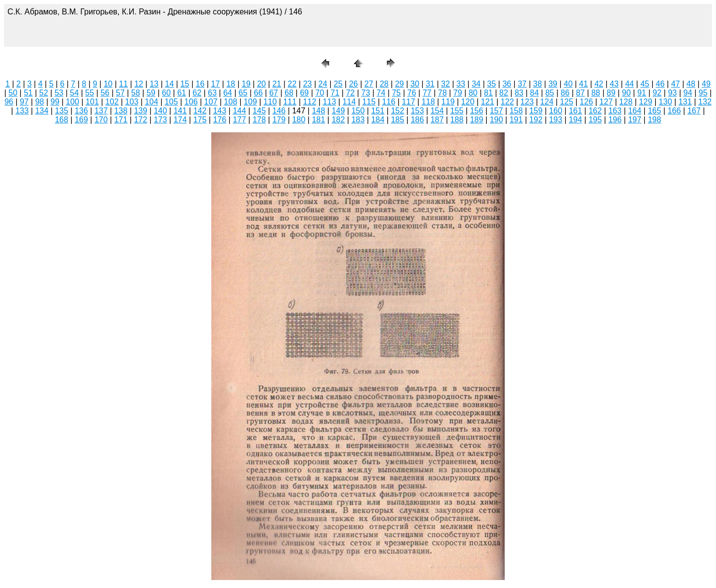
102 (112, 102)
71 (335, 93)
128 (626, 102)
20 (262, 84)
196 (615, 120)
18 (231, 84)
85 (550, 93)
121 (488, 102)
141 (180, 111)
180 (299, 120)
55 (89, 93)
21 (277, 84)
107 (211, 102)
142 (200, 111)
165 (655, 111)
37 (522, 84)
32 (446, 84)
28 (384, 84)
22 (292, 84)
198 (655, 120)
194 (576, 120)
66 (259, 93)
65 (243, 93)
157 (496, 111)
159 (536, 111)
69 (304, 93)
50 (13, 93)
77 (427, 93)
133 (22, 111)
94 (688, 93)
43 (614, 84)
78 (443, 93)
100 (72, 102)
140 (160, 111)
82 (504, 93)
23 (307, 84)
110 (270, 102)
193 (556, 120)
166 (674, 111)
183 (358, 120)
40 (568, 84)
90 (626, 93)
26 (354, 84)
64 (228, 93)
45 (645, 84)
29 (399, 84)
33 (461, 84)
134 (42, 111)
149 (338, 111)
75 (396, 93)
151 (378, 111)
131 (685, 102)
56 (105, 93)
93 (672, 93)
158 (516, 111)
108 (230, 102)
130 (666, 102)
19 (246, 84)
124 (547, 102)
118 (428, 102)
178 (259, 120)
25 (338, 84)
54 (74, 93)
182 (338, 120)
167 (694, 111)
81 (488, 93)
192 (536, 120)
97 (24, 102)
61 (181, 93)
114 (349, 102)
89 (611, 93)
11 (123, 84)
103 (132, 102)
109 (250, 102)
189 (477, 120)
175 (200, 120)
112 (310, 102)
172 (140, 120)
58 (136, 93)
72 (351, 93)
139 (140, 111)
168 (61, 120)
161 (576, 111)
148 (318, 111)
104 (151, 102)
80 (473, 93)
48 (691, 84)
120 (468, 102)
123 (527, 102)
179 (279, 120)
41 (584, 84)
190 (496, 120)
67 (273, 93)
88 (596, 93)
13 (154, 84)
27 (369, 84)
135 (61, 111)
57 (120, 93)
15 (185, 84)
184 (378, 120)
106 (191, 102)
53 (59, 93)
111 (290, 102)
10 (108, 84)
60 (167, 93)
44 (629, 84)
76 (412, 93)
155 (457, 111)
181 (318, 120)
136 (81, 111)
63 (212, 93)
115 (369, 102)
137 (101, 111)
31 (430, 84)
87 (580, 93)
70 (320, 93)
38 (537, 84)
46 (660, 84)
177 (239, 120)
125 (567, 102)
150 (358, 111)
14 (170, 84)
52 (44, 93)
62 (197, 93)
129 (646, 102)
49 (706, 84)
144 (239, 111)
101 (92, 102)
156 (477, 111)
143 (220, 111)
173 (160, 120)
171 (121, 120)
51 (28, 93)
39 (553, 84)
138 (121, 111)
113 (329, 102)
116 (389, 102)
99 (55, 102)
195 (595, 120)
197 (635, 120)
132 (705, 102)
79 (458, 93)
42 (599, 84)
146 (279, 111)
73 (366, 93)
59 (151, 93)
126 (586, 102)
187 (437, 120)
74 (381, 93)
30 (415, 84)
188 (457, 120)
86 (565, 93)
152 (398, 111)
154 (437, 111)
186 (417, 120)
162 (595, 111)
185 (398, 120)
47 (676, 84)
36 (507, 84)
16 (200, 84)
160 (556, 111)
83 (519, 93)
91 (642, 93)
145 (259, 111)
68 (289, 93)
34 (476, 84)
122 (507, 102)
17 (215, 84)
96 (9, 102)
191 (516, 120)
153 (417, 111)
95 (703, 93)
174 (180, 120)
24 (323, 84)
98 (40, 102)
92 (657, 93)
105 (171, 102)
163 (615, 111)
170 (101, 120)
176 (220, 120)
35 (492, 84)
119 (448, 102)
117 (408, 102)
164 (635, 111)
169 (81, 120)
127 (606, 102)
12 (139, 84)
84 (535, 93)
